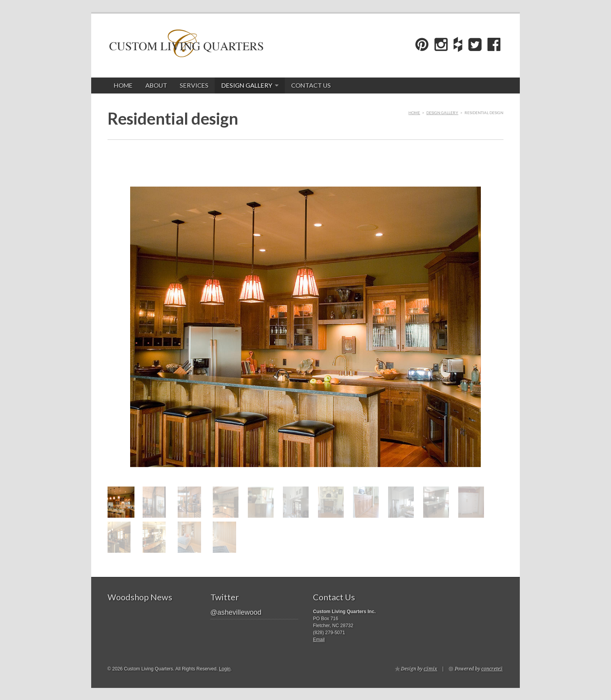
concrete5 (492, 669)
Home (123, 85)
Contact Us (311, 85)
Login (225, 669)
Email (319, 640)
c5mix (430, 669)
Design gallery (247, 85)
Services (194, 85)
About (156, 85)
